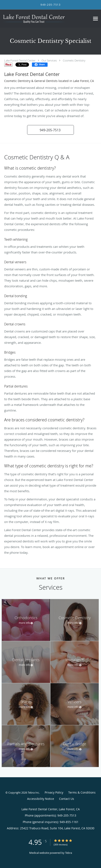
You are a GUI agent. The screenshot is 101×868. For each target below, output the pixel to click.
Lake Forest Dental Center (20, 60)
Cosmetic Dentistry (74, 60)
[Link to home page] (45, 19)
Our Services (49, 60)
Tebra (69, 853)
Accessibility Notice (41, 799)
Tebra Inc (33, 793)
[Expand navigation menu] (95, 19)
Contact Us (67, 799)
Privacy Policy (54, 792)
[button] (50, 130)
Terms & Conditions (82, 792)
